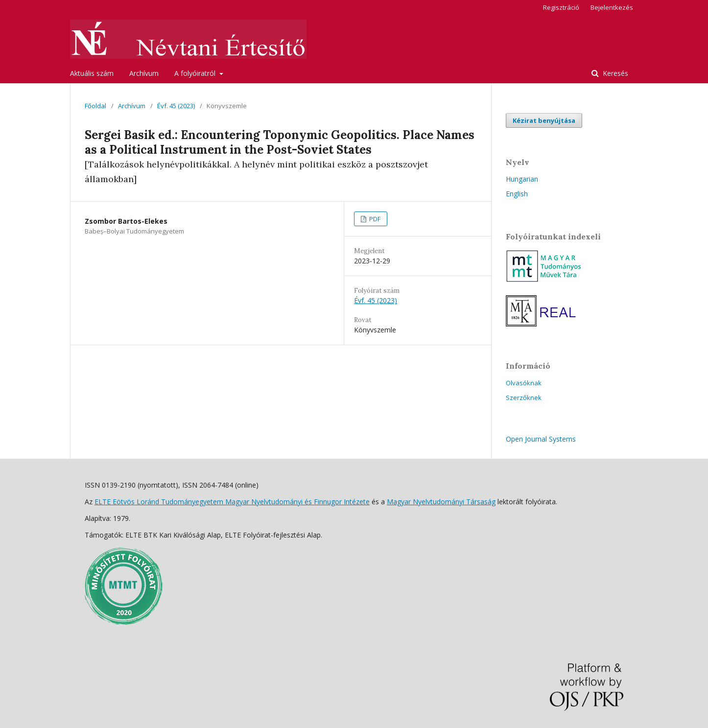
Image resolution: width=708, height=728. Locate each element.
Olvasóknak (524, 383)
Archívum (144, 73)
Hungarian (522, 179)
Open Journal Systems (541, 439)
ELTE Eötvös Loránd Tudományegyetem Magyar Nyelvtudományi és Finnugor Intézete (232, 502)
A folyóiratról (196, 73)
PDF (374, 219)
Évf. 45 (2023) (176, 106)
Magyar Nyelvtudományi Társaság (441, 502)
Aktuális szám (92, 73)
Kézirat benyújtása (544, 120)
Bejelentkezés (612, 7)
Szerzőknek (524, 398)
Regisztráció (561, 7)
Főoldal (95, 106)
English (517, 194)
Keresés (614, 73)
